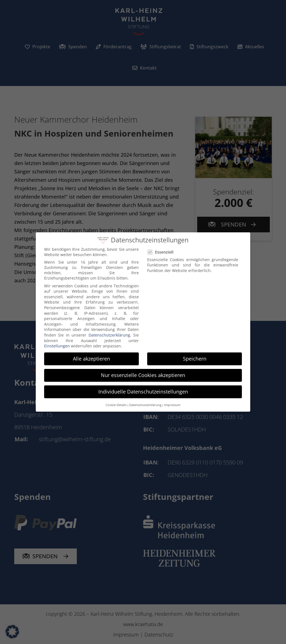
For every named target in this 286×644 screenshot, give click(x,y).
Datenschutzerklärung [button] (145, 404)
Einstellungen (57, 345)
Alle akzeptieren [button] (91, 357)
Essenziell (163, 251)
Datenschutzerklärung (109, 334)
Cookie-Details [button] (116, 404)
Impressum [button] (172, 404)
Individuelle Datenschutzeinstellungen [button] (143, 391)
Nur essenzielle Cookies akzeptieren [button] (143, 374)
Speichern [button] (195, 357)
